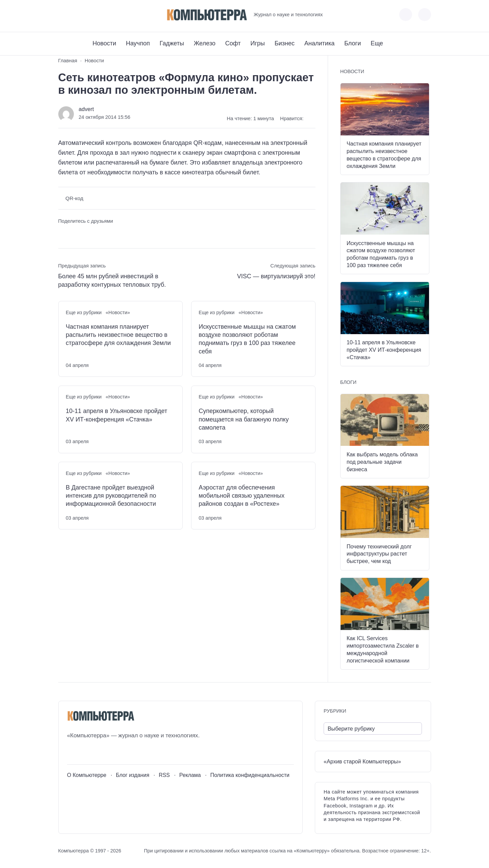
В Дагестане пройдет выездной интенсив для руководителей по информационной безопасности (111, 496)
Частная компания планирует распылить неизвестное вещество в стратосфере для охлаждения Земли (118, 335)
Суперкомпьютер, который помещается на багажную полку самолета (244, 419)
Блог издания (133, 775)
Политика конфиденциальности (250, 775)
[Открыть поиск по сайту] (425, 15)
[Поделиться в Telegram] (76, 234)
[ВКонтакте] (63, 15)
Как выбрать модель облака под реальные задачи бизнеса (382, 462)
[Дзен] (101, 15)
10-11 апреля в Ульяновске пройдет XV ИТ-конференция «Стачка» (116, 415)
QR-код (74, 198)
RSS (164, 775)
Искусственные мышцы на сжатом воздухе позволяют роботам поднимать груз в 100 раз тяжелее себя (247, 339)
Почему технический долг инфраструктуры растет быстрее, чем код (379, 554)
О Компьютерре (87, 775)
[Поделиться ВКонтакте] (63, 234)
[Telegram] (88, 15)
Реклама (190, 775)
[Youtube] (76, 15)
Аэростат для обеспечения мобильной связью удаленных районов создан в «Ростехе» (241, 496)
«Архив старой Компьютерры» (362, 761)
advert (86, 109)
